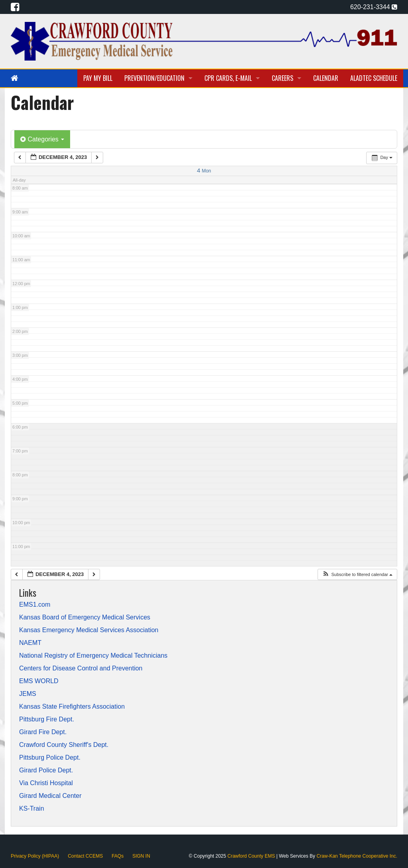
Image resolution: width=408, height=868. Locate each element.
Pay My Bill (98, 78)
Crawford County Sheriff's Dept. (64, 745)
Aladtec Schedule (374, 78)
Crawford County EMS (252, 856)
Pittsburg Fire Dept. (47, 719)
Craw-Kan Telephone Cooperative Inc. (357, 856)
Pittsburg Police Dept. (50, 758)
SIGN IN (141, 856)
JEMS (28, 694)
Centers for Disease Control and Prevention (81, 668)
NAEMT (30, 643)
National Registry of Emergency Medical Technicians (93, 656)
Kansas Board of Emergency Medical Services (85, 617)
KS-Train (32, 809)
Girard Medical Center (50, 796)
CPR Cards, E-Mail (228, 78)
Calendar (326, 78)
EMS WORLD (39, 681)
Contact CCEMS (85, 856)
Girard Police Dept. (46, 770)
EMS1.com (35, 605)
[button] (357, 575)
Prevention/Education (154, 78)
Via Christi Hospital (46, 783)
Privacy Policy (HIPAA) (35, 856)
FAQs (118, 856)
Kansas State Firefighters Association (72, 707)
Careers (282, 78)
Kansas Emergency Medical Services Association (89, 630)
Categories (42, 139)
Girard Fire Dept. (43, 732)
